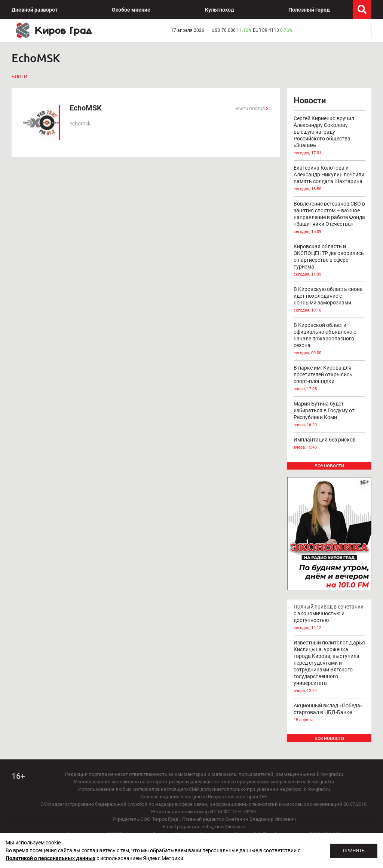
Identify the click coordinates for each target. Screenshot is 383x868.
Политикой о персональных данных (50, 858)
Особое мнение (131, 10)
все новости (329, 465)
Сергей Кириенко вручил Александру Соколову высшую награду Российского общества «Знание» (330, 136)
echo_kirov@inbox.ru (223, 827)
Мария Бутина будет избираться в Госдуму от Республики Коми (330, 415)
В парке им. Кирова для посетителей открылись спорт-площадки (330, 379)
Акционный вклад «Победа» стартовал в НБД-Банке (330, 713)
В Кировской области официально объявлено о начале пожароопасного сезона (330, 339)
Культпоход (220, 10)
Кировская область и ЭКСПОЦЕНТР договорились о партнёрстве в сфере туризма (330, 261)
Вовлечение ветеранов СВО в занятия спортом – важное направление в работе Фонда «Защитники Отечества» (330, 218)
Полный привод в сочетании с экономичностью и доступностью (330, 617)
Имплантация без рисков (330, 444)
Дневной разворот (35, 10)
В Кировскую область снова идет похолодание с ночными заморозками (330, 300)
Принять (354, 851)
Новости (310, 101)
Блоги (19, 77)
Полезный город (309, 10)
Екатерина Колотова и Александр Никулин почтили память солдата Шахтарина (330, 179)
